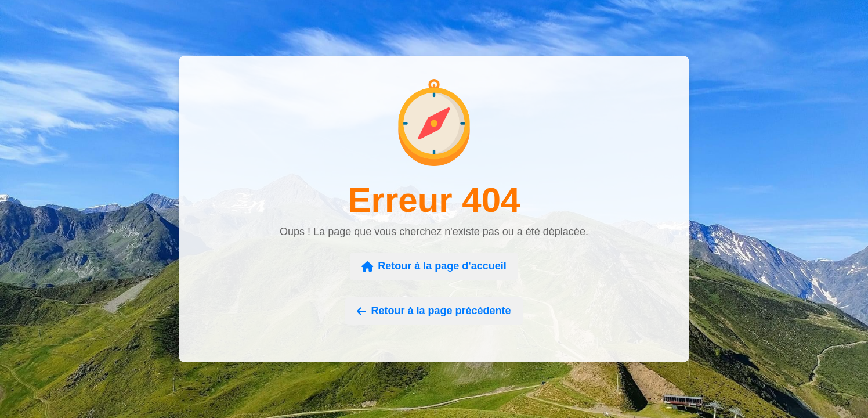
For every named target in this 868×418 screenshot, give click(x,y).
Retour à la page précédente (434, 311)
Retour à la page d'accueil (434, 266)
